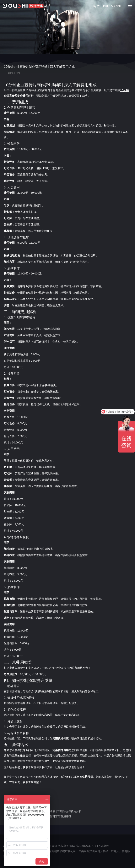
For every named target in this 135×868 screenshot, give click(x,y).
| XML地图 (103, 846)
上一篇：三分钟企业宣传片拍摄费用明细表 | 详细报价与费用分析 (43, 811)
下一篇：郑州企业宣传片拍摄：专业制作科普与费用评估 (38, 816)
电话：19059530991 (105, 6)
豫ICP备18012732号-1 (83, 846)
